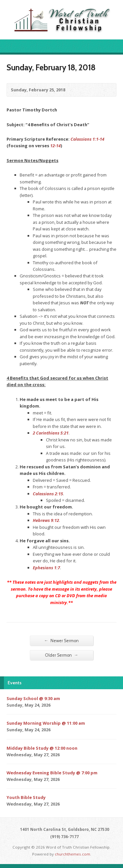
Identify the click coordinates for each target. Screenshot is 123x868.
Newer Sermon (62, 641)
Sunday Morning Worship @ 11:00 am (46, 723)
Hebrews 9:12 (46, 520)
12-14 (55, 146)
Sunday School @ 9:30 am (33, 698)
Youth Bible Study (26, 797)
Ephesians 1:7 (46, 568)
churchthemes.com (72, 854)
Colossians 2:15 (48, 494)
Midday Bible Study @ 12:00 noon (42, 748)
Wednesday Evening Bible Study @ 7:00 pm (52, 773)
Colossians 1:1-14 (87, 139)
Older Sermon (62, 655)
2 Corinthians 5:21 (51, 433)
